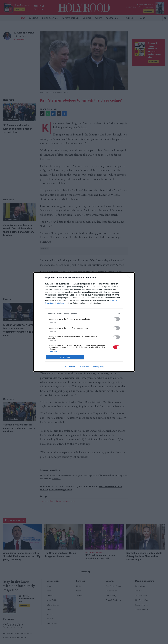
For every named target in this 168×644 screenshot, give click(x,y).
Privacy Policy (99, 366)
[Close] (129, 278)
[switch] (117, 319)
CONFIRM (65, 357)
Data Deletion (69, 366)
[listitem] (84, 313)
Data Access (84, 366)
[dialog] (84, 322)
